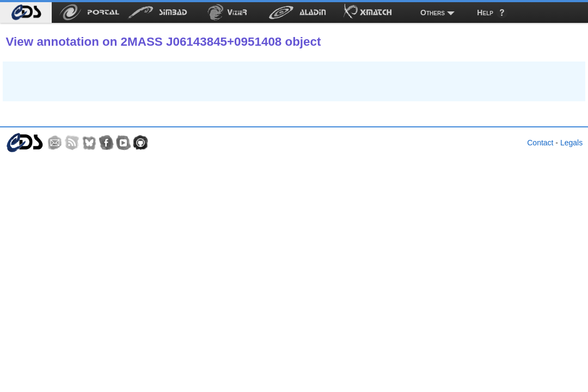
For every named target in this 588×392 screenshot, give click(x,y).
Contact (540, 143)
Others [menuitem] (433, 13)
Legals (571, 143)
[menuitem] (26, 13)
